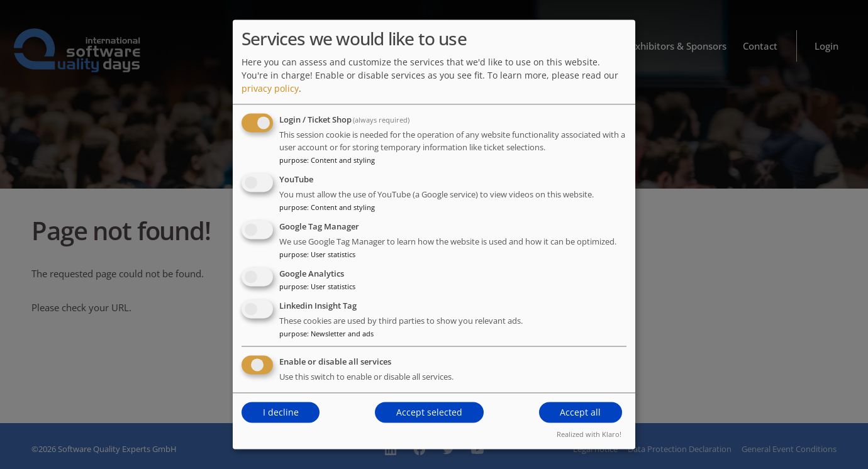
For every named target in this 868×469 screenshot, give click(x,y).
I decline (281, 412)
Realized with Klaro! (589, 435)
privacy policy (270, 89)
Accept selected (429, 412)
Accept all (580, 412)
